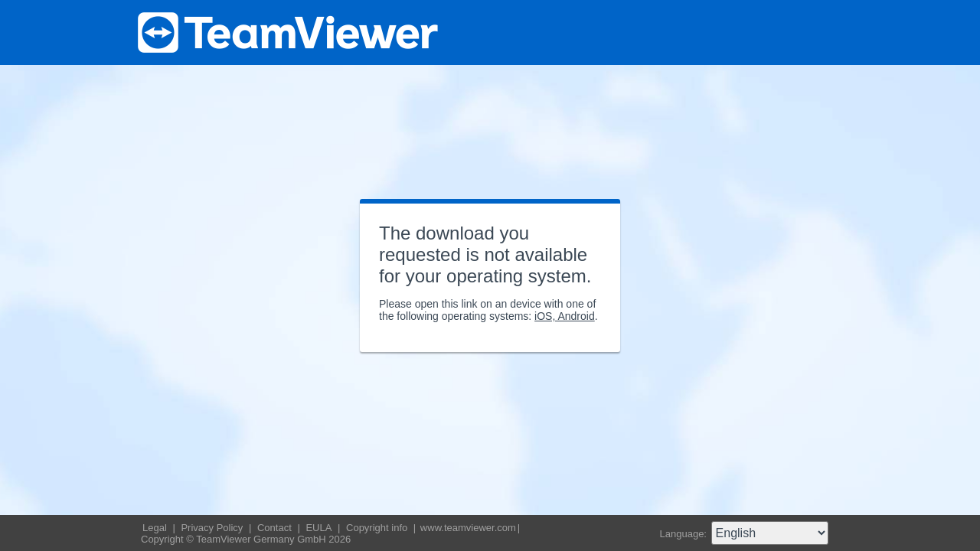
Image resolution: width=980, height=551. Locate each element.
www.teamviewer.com (468, 528)
